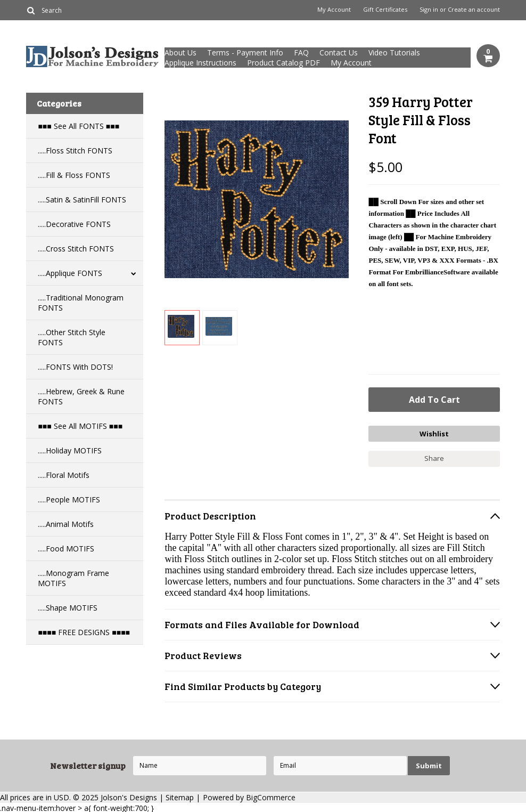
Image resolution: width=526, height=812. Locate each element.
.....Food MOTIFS (66, 549)
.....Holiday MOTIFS (70, 450)
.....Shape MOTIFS (68, 608)
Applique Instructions (200, 63)
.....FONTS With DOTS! (75, 367)
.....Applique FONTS (70, 273)
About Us (180, 52)
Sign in (429, 10)
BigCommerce (271, 796)
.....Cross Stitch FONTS (76, 249)
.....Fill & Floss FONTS (74, 175)
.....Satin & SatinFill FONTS (82, 200)
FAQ (301, 52)
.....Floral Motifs (64, 475)
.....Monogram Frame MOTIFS (73, 578)
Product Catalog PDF (283, 63)
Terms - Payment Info (245, 52)
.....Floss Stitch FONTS (75, 151)
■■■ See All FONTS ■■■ (79, 126)
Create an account (474, 10)
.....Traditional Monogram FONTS (81, 303)
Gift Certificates (385, 10)
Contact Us (339, 52)
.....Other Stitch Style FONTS (72, 337)
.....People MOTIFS (69, 500)
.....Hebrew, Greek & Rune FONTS (81, 396)
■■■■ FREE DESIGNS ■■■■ (84, 632)
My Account (334, 10)
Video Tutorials (394, 52)
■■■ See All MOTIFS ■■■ (80, 426)
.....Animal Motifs (66, 524)
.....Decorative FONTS (74, 224)
